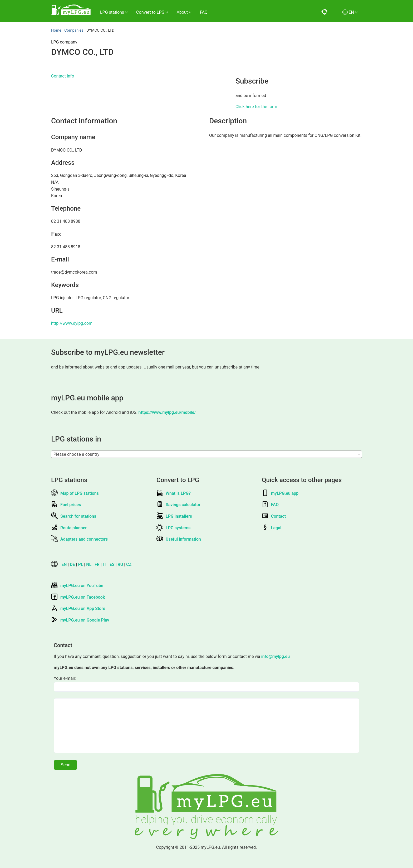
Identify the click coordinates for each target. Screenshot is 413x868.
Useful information (179, 539)
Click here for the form (256, 107)
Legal (272, 528)
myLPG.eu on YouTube (77, 586)
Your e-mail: (65, 678)
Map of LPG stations (75, 493)
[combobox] (206, 454)
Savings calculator (178, 505)
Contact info (63, 76)
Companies (74, 30)
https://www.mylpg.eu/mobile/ (167, 412)
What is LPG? (174, 493)
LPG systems (173, 528)
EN (64, 564)
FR (97, 564)
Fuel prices (66, 505)
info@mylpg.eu (276, 656)
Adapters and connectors (79, 539)
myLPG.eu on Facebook (78, 597)
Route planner (69, 528)
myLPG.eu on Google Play (80, 620)
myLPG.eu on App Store (78, 608)
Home (56, 30)
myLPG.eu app (280, 493)
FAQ (204, 12)
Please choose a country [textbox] (76, 454)
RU (121, 564)
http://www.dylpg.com (72, 323)
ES (112, 564)
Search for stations (74, 516)
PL (80, 564)
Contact (274, 516)
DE (72, 564)
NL (89, 564)
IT (105, 564)
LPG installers (174, 516)
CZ (129, 564)
